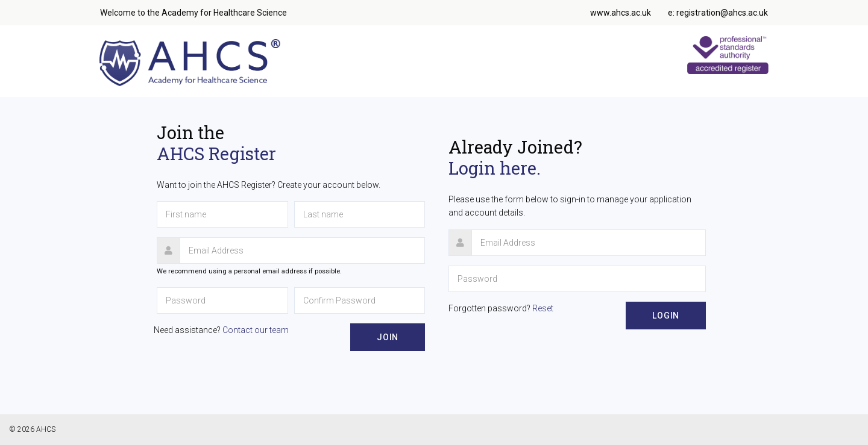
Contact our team (256, 330)
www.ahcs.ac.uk (621, 13)
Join (388, 337)
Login (666, 316)
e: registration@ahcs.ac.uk (718, 13)
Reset (543, 308)
